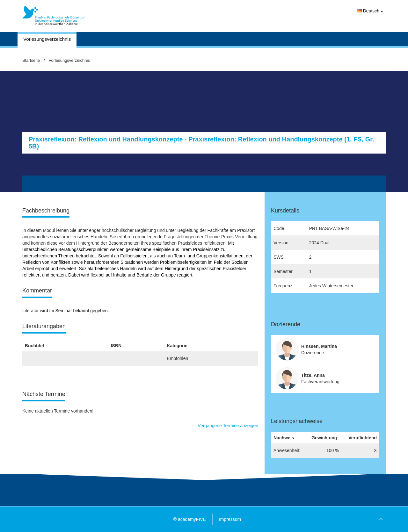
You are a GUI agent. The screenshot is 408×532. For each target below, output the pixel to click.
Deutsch (370, 11)
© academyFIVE (190, 519)
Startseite (31, 60)
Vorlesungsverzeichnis (47, 39)
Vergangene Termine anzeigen (228, 426)
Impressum (230, 519)
